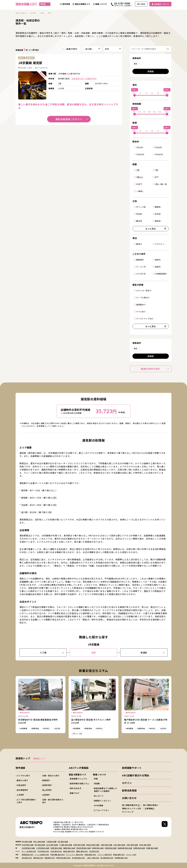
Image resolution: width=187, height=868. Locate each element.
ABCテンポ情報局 (79, 768)
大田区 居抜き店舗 (106, 845)
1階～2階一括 (161, 184)
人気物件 (20, 795)
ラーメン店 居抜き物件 (42, 855)
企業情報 (149, 808)
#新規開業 (23, 728)
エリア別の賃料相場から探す (26, 801)
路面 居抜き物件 (38, 858)
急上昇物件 (47, 790)
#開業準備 (35, 728)
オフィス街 (141, 207)
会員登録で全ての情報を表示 (84, 79)
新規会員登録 (129, 790)
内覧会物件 (21, 785)
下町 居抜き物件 (94, 851)
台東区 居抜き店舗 (145, 845)
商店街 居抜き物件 (69, 851)
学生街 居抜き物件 (43, 851)
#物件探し (47, 728)
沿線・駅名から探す (51, 776)
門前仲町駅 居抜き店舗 (83, 848)
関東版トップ (23, 758)
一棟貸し (140, 191)
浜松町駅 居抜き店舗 (28, 848)
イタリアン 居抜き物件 (105, 855)
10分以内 (140, 154)
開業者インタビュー (103, 801)
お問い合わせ (129, 798)
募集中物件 (72, 49)
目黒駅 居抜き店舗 (139, 848)
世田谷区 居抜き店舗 (93, 845)
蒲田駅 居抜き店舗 (69, 848)
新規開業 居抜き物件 (121, 858)
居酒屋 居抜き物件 (28, 855)
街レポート (99, 796)
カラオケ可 (141, 274)
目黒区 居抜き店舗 (79, 845)
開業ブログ (75, 793)
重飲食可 (140, 260)
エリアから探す (23, 776)
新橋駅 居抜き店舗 (98, 848)
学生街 (139, 214)
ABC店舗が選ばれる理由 (136, 775)
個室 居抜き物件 (50, 858)
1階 (138, 170)
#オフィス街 (77, 734)
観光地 (139, 221)
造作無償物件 (22, 790)
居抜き (139, 244)
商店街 (158, 221)
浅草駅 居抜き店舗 (56, 848)
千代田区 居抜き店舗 (66, 845)
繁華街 (158, 207)
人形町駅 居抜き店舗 (43, 848)
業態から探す (22, 780)
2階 (156, 170)
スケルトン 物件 (131, 855)
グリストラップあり (145, 318)
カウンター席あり (144, 290)
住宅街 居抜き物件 (56, 851)
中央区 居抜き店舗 (28, 845)
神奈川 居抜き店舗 (39, 842)
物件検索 (20, 768)
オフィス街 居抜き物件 (29, 851)
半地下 (139, 184)
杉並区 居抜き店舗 (119, 845)
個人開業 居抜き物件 (107, 858)
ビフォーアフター (102, 810)
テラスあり (141, 311)
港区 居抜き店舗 (40, 845)
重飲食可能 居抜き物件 (63, 858)
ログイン (127, 783)
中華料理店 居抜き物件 (58, 855)
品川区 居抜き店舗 (52, 845)
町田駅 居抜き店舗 (152, 848)
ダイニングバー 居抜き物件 (75, 855)
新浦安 (152, 653)
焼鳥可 (158, 267)
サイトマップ (128, 812)
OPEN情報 (99, 805)
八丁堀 (52, 653)
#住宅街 (57, 728)
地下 (157, 177)
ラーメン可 (141, 267)
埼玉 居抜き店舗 (63, 842)
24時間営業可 (161, 274)
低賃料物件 (47, 785)
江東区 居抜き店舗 (132, 845)
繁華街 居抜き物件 (82, 851)
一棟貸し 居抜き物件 (93, 858)
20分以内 (159, 154)
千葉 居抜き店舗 (51, 842)
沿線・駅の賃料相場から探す (53, 801)
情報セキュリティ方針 (132, 808)
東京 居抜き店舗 (27, 842)
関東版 (45, 4)
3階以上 (140, 177)
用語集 (97, 783)
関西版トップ (39, 759)
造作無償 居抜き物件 (78, 858)
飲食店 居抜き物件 (119, 855)
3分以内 (140, 147)
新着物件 (46, 780)
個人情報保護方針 (131, 805)
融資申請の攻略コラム (79, 783)
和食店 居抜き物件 (90, 855)
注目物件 (46, 795)
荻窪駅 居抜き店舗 (111, 848)
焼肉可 (158, 260)
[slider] (135, 95)
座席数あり (141, 304)
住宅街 (158, 214)
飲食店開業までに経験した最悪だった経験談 (106, 790)
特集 (96, 779)
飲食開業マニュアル (79, 779)
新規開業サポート (132, 768)
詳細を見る (32, 85)
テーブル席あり (143, 297)
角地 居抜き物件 (27, 858)
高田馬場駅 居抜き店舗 (125, 848)
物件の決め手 (76, 788)
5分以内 (158, 147)
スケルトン (160, 244)
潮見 (69, 74)
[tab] (31, 98)
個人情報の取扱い (152, 805)
